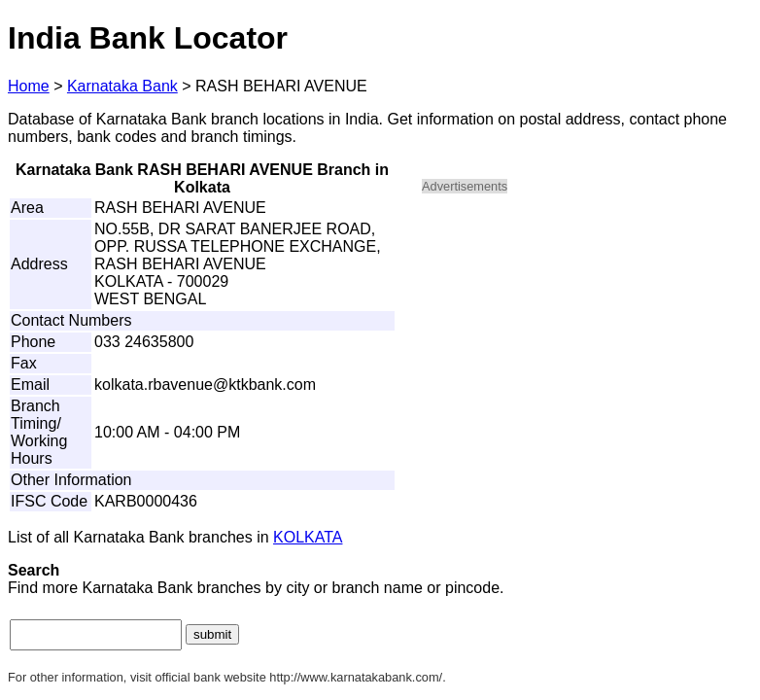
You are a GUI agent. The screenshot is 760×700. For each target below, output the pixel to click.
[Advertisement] (587, 346)
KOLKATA (308, 537)
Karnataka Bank (122, 86)
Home (29, 86)
